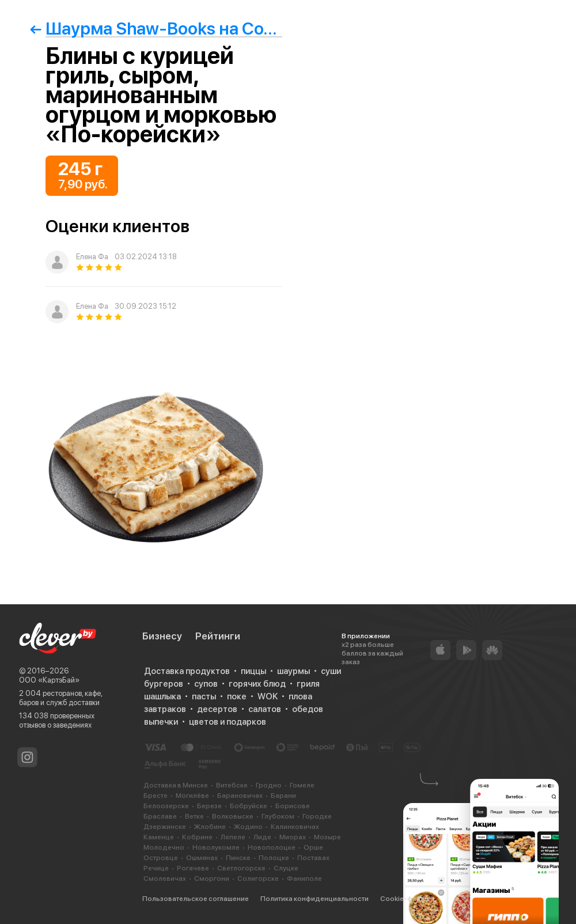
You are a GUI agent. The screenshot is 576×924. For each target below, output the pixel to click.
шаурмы (293, 671)
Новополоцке (272, 847)
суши (331, 671)
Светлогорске (241, 868)
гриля (308, 684)
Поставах (313, 858)
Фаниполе (304, 878)
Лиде (262, 837)
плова (300, 696)
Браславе (160, 816)
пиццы (253, 671)
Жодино (248, 827)
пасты (204, 696)
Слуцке (286, 868)
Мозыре (327, 837)
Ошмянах (202, 858)
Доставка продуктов (187, 671)
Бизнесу (162, 636)
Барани (283, 796)
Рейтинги (218, 636)
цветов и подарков (228, 722)
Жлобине (210, 827)
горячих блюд (257, 684)
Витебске (232, 785)
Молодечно (164, 847)
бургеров (164, 684)
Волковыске (233, 816)
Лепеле (233, 837)
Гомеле (302, 785)
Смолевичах (165, 878)
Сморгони (212, 878)
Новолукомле (216, 847)
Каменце (159, 837)
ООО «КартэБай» (49, 680)
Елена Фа (92, 257)
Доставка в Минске (176, 785)
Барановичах (240, 796)
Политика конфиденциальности (314, 899)
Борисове (293, 806)
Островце (161, 858)
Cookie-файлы (405, 899)
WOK (268, 696)
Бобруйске (249, 806)
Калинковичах (295, 827)
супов (206, 684)
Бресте (156, 796)
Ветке (194, 816)
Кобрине (197, 837)
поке (237, 696)
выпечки (161, 722)
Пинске (238, 858)
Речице (156, 868)
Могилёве (192, 796)
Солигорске (258, 878)
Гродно (269, 785)
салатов (265, 709)
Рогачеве (193, 868)
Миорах (293, 837)
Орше (313, 847)
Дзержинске (165, 827)
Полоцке (274, 858)
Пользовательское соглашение (196, 899)
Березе (209, 806)
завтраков (165, 709)
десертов (217, 709)
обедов (308, 709)
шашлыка (162, 696)
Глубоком (278, 816)
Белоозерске (166, 806)
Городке (317, 816)
